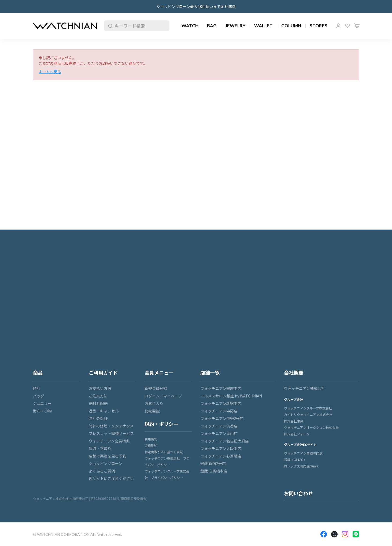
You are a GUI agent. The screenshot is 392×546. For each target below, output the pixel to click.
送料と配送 (98, 403)
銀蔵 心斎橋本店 (214, 471)
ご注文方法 (98, 396)
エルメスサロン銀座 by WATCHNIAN (231, 396)
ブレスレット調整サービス (111, 433)
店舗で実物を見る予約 (108, 456)
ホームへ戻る (50, 72)
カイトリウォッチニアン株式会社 (308, 414)
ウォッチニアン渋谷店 (219, 426)
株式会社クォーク (297, 434)
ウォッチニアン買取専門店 (303, 453)
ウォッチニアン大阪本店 (221, 448)
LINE (356, 534)
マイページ (338, 26)
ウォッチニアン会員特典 (109, 441)
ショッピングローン (106, 463)
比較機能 (152, 411)
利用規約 (151, 439)
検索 (109, 26)
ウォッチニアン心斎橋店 (221, 456)
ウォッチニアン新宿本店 (221, 403)
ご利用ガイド (103, 372)
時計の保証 (98, 418)
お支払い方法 (100, 388)
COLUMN (291, 26)
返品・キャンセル (104, 411)
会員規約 (151, 445)
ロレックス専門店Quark (301, 466)
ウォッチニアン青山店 (219, 433)
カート (357, 26)
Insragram (345, 534)
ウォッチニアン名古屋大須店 (225, 441)
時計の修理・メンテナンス (111, 426)
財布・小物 (42, 411)
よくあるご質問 (102, 471)
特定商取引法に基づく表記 (164, 452)
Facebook (324, 534)
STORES (319, 26)
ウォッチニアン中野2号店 (222, 418)
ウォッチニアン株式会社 (304, 388)
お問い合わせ (298, 493)
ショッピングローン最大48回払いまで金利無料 (196, 6)
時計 (37, 388)
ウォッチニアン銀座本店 (221, 388)
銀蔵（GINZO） (295, 460)
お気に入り (347, 26)
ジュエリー (42, 403)
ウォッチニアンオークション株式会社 (311, 427)
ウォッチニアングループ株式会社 (308, 408)
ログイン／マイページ (163, 396)
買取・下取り (100, 448)
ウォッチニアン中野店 (219, 411)
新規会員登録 (156, 388)
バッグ (39, 396)
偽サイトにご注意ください (111, 478)
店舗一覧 (210, 372)
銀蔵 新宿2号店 (213, 463)
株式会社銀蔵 (294, 421)
